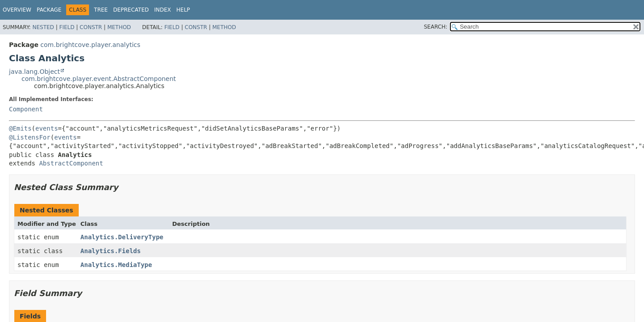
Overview (17, 10)
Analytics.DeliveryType (122, 237)
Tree (101, 10)
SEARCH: (436, 27)
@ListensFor (30, 137)
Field (67, 27)
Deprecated (131, 10)
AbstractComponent (71, 163)
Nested (43, 27)
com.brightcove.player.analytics (90, 45)
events (47, 128)
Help (183, 10)
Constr (91, 27)
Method (119, 27)
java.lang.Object (34, 72)
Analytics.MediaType (116, 265)
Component (26, 109)
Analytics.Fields (111, 251)
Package (49, 10)
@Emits (20, 128)
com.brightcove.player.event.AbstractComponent (99, 79)
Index (163, 10)
